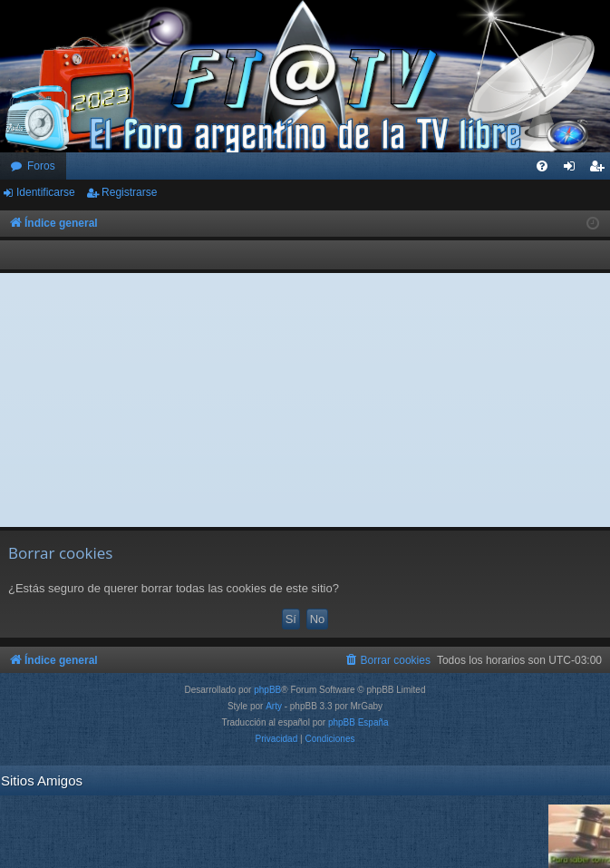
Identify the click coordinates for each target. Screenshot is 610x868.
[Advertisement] (305, 400)
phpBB (267, 690)
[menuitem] (542, 166)
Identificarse (46, 192)
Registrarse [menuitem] (600, 170)
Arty (274, 706)
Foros (41, 166)
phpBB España (358, 722)
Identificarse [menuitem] (573, 170)
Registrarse (129, 192)
